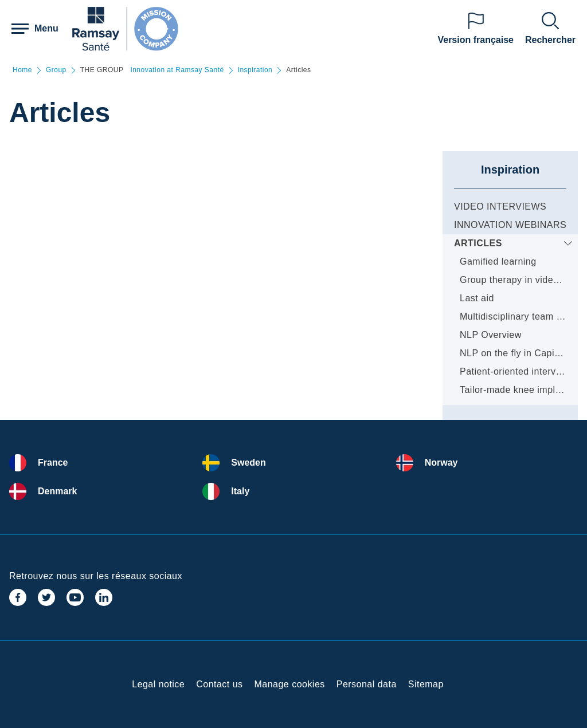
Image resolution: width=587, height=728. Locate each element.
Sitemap (426, 684)
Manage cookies (290, 684)
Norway (441, 463)
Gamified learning (498, 261)
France (53, 463)
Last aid (477, 298)
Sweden (248, 463)
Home (22, 70)
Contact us (219, 684)
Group (56, 70)
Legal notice (158, 684)
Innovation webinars (510, 225)
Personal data (367, 684)
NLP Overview (491, 335)
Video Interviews (500, 206)
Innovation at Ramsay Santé (177, 70)
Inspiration (255, 70)
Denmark (57, 491)
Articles (478, 243)
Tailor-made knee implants (517, 390)
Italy (240, 491)
